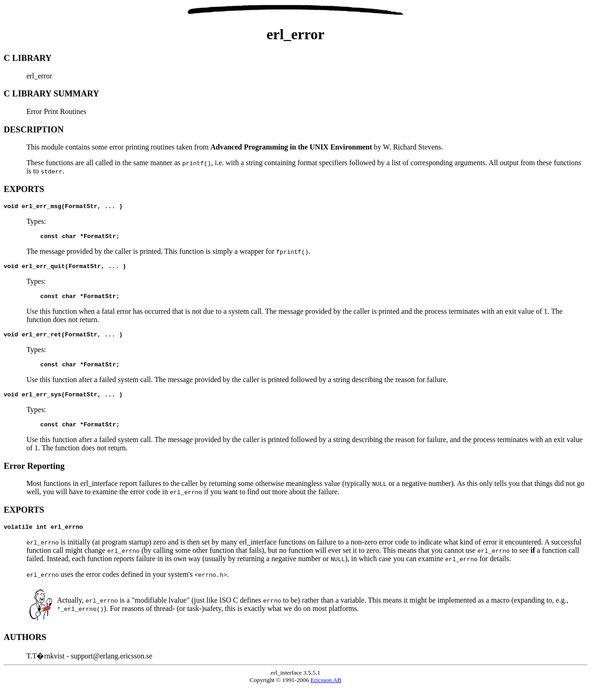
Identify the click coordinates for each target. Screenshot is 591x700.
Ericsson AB (326, 692)
